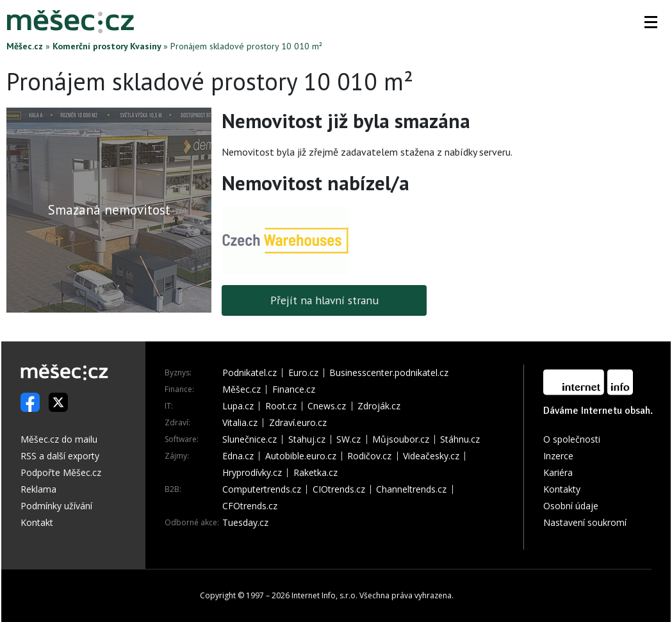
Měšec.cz (25, 46)
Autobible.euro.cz (301, 456)
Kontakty (562, 489)
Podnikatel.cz (250, 373)
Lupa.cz (238, 406)
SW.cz (348, 439)
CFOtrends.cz (250, 506)
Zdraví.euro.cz (298, 423)
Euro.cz (303, 373)
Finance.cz (294, 389)
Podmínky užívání (56, 506)
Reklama (38, 489)
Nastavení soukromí (585, 522)
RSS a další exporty (60, 456)
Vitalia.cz (240, 423)
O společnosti (572, 439)
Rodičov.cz (369, 456)
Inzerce (558, 456)
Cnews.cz (327, 406)
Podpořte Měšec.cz (61, 472)
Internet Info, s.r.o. (324, 595)
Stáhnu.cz (460, 439)
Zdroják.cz (379, 406)
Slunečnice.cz (250, 439)
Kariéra (558, 472)
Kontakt (37, 522)
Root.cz (281, 406)
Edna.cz (238, 456)
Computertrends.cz (262, 489)
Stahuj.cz (307, 439)
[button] (651, 22)
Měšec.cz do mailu (59, 439)
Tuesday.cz (245, 523)
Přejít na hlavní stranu (324, 300)
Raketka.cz (316, 473)
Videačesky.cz (431, 456)
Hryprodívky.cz (252, 473)
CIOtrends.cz (339, 489)
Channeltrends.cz (411, 489)
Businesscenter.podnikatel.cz (389, 373)
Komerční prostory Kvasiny (107, 46)
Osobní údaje (571, 506)
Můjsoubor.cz (401, 439)
